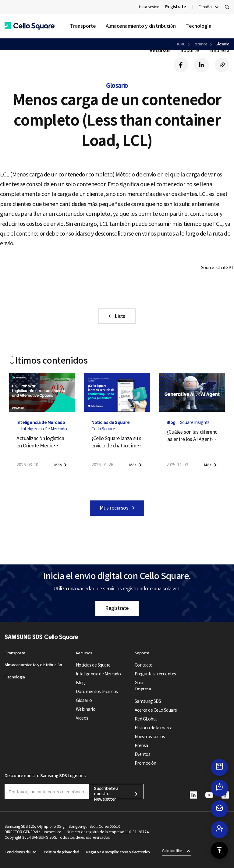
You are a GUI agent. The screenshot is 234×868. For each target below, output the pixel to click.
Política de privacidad (61, 852)
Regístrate (117, 608)
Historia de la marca (154, 728)
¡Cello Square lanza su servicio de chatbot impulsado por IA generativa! (117, 442)
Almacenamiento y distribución (141, 26)
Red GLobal (146, 719)
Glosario (84, 700)
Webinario (86, 709)
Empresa (219, 50)
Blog (80, 683)
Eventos (143, 754)
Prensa (141, 745)
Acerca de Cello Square (156, 710)
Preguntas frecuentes (155, 674)
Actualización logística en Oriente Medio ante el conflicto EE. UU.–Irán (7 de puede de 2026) (40, 442)
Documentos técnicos (97, 692)
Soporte (190, 50)
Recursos (160, 50)
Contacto (144, 665)
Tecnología (198, 26)
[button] (30, 26)
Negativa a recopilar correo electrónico (118, 852)
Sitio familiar (172, 851)
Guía (139, 683)
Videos (82, 718)
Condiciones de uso (20, 852)
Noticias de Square (93, 665)
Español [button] (206, 7)
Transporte (83, 26)
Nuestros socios (150, 737)
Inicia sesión (149, 7)
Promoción (145, 763)
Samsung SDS (148, 701)
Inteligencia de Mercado (98, 674)
